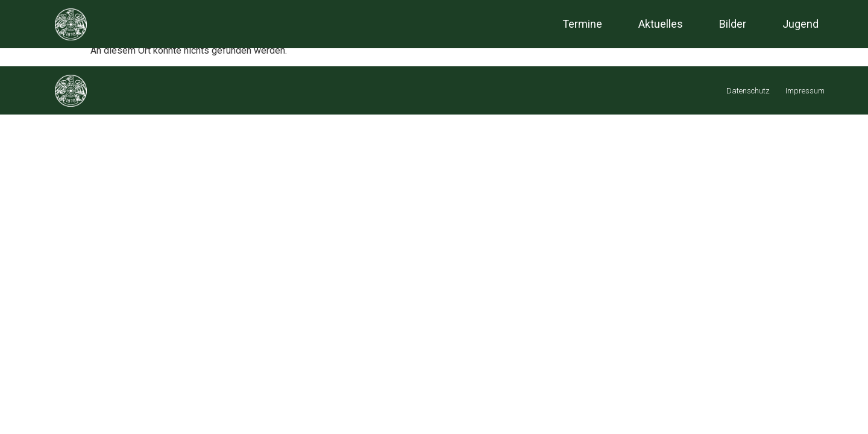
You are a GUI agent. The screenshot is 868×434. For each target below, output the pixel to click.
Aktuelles (661, 24)
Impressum (805, 91)
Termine (582, 24)
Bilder (733, 24)
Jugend (800, 24)
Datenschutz (748, 91)
